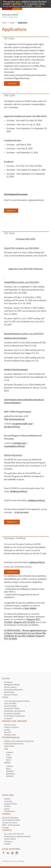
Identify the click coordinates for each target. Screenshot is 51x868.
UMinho (7, 799)
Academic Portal (10, 804)
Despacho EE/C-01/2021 (25, 622)
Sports (9, 760)
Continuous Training (12, 708)
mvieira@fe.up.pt (19, 443)
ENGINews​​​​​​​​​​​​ (11, 774)
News (8, 769)
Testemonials (9, 746)
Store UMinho (30, 608)
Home (4, 23)
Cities (8, 755)
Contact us (8, 841)
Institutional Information (13, 690)
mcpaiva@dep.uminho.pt (14, 446)
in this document (21, 512)
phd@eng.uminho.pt (19, 491)
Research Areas (10, 725)
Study (12, 23)
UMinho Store (10, 811)
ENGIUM (10, 776)
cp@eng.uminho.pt (37, 562)
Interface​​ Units (10, 735)
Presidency (8, 682)
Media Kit (10, 771)
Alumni (7, 809)
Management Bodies (12, 685)
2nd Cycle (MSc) (10, 703)
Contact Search (10, 839)
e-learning (8, 801)
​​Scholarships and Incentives (15, 711)
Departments (9, 692)
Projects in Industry (12, 727)
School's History (10, 687)
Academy (10, 752)
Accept (38, 6)
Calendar (10, 766)
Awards (7, 730)
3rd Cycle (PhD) (10, 706)
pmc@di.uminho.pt (12, 427)
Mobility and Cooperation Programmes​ (19, 741)
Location (7, 844)
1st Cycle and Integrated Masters (17, 701)
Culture (9, 757)
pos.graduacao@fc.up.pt (22, 424)
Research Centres (11, 695)
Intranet (7, 806)
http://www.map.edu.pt (14, 419)
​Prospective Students (12, 714)
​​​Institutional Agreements (14, 744)
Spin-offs (8, 732)
